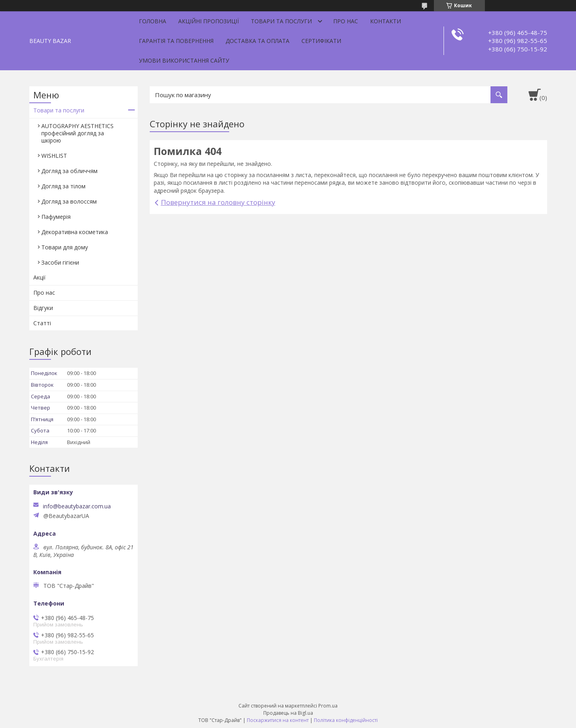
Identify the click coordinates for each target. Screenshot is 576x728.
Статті (42, 323)
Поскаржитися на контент (278, 720)
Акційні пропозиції (209, 21)
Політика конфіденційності (346, 720)
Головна (153, 21)
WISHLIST (54, 156)
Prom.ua (328, 706)
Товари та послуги (281, 21)
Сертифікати (321, 41)
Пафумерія (56, 217)
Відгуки (43, 308)
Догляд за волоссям (69, 201)
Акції (40, 277)
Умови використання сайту (184, 60)
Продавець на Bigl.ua (288, 713)
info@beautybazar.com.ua (77, 506)
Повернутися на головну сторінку (218, 202)
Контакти (386, 21)
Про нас (346, 21)
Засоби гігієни (60, 262)
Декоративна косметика (75, 232)
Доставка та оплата (257, 41)
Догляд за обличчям (69, 171)
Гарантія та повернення (176, 41)
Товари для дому (65, 247)
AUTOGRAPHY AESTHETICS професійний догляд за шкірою (77, 133)
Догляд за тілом (63, 186)
